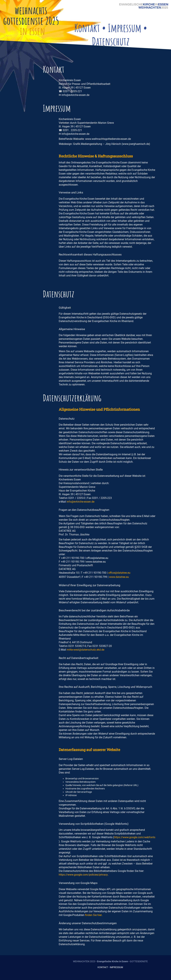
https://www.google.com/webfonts (135, 837)
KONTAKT (103, 967)
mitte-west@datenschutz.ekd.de (85, 650)
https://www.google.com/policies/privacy (83, 875)
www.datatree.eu (119, 577)
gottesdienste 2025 (31, 21)
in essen (33, 31)
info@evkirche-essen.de (80, 502)
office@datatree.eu (119, 573)
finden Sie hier (93, 915)
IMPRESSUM (116, 967)
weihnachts (31, 10)
